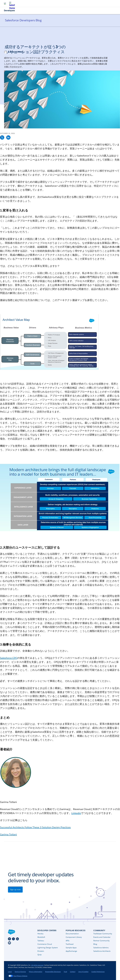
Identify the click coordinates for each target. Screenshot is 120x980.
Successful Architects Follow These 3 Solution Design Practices (35, 827)
